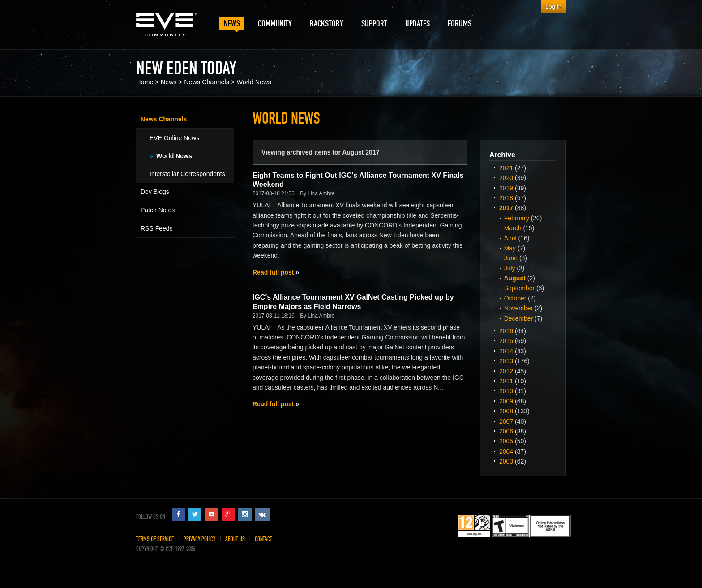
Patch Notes (158, 210)
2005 (506, 441)
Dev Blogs (155, 192)
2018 (506, 198)
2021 (506, 168)
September (519, 288)
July (510, 268)
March (513, 228)
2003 (506, 461)
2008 (506, 411)
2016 (506, 331)
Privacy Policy (199, 539)
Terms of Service (155, 539)
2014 (506, 351)
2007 (506, 421)
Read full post (273, 272)
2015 (506, 341)
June (511, 258)
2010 (506, 391)
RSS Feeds (157, 228)
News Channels (207, 82)
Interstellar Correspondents (187, 174)
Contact (263, 539)
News (169, 82)
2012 (506, 371)
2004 (506, 451)
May (510, 248)
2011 (506, 381)
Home (145, 82)
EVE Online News (174, 138)
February (517, 218)
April (510, 238)
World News (254, 82)
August (515, 278)
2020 (506, 178)
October (515, 298)
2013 (506, 361)
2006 (506, 431)
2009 (506, 401)
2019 (506, 188)
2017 (506, 208)
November (519, 308)
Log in (553, 6)
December (519, 318)
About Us (235, 539)
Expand (494, 167)
